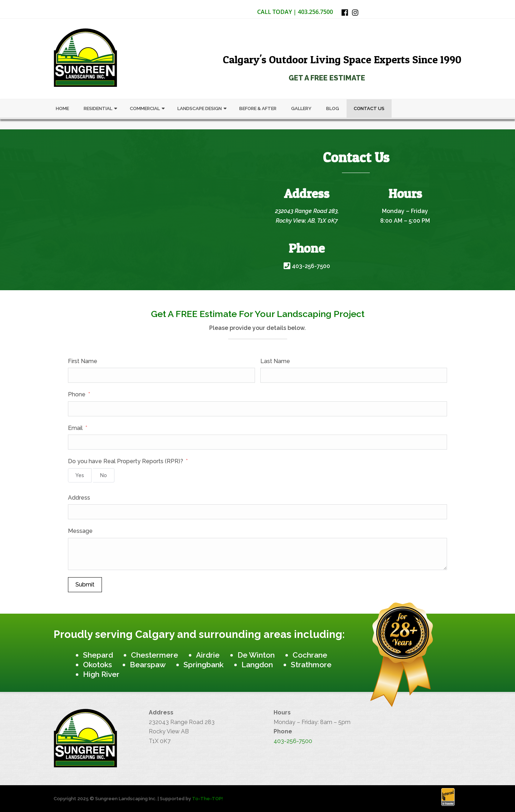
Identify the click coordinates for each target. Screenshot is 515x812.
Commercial (145, 108)
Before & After (258, 108)
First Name (83, 361)
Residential (98, 108)
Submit (85, 585)
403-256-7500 (307, 266)
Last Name (275, 361)
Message (80, 531)
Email (75, 428)
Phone (77, 394)
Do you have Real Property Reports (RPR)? (126, 461)
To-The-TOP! (207, 799)
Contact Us (369, 108)
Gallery (301, 108)
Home (62, 108)
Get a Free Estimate (327, 78)
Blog (333, 108)
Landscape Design (200, 108)
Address (79, 498)
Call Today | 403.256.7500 (295, 12)
